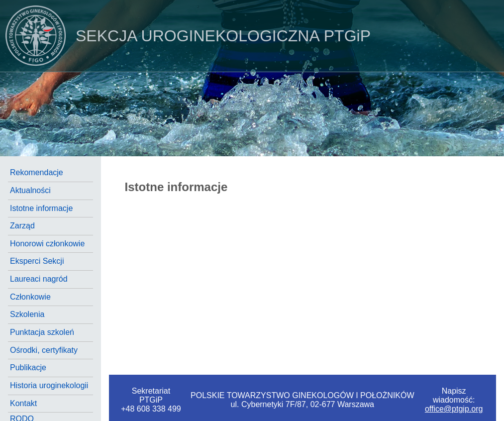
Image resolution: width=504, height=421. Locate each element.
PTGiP (185, 36)
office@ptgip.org (454, 409)
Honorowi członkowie (47, 244)
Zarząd (22, 226)
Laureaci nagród (39, 279)
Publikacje (28, 368)
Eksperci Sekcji (37, 261)
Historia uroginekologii (49, 385)
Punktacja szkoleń (42, 332)
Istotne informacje (41, 208)
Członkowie (30, 297)
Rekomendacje (37, 172)
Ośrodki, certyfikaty (44, 350)
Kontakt (23, 403)
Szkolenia (27, 314)
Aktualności (30, 190)
